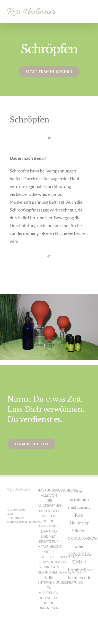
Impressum (16, 518)
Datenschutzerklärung (24, 522)
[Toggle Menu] (87, 12)
